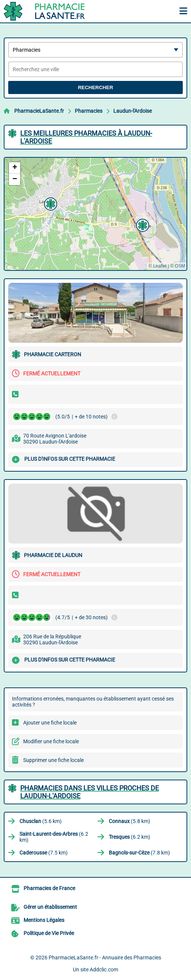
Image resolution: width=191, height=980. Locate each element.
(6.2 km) (54, 837)
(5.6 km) (41, 821)
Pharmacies (89, 111)
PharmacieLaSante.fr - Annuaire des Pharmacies (105, 958)
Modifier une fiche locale (51, 741)
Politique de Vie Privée (49, 933)
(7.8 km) (139, 853)
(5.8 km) (130, 821)
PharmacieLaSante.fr (39, 111)
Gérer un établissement (50, 907)
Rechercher (95, 87)
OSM (180, 266)
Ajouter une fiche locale (50, 723)
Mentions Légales (44, 920)
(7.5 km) (44, 853)
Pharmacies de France (49, 888)
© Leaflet (157, 266)
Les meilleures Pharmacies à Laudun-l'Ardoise (86, 137)
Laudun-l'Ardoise (133, 111)
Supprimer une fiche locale (53, 760)
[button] (142, 224)
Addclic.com (104, 970)
